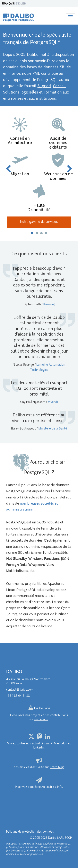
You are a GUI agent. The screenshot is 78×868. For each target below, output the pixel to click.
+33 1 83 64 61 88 (18, 696)
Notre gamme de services (39, 222)
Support (44, 86)
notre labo (41, 720)
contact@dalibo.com (20, 690)
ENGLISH (21, 4)
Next (68, 169)
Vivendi (53, 402)
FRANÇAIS (8, 4)
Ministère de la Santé (53, 429)
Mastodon (61, 744)
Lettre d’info (54, 787)
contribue (50, 74)
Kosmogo (50, 305)
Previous (10, 169)
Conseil (59, 86)
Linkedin (39, 748)
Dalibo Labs (39, 708)
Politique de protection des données (30, 832)
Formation (53, 93)
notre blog (57, 767)
